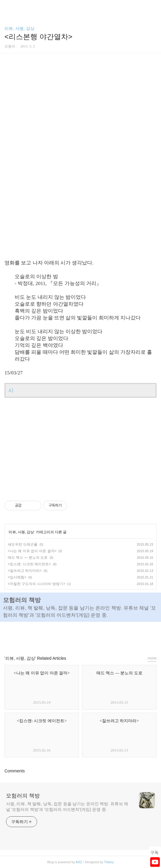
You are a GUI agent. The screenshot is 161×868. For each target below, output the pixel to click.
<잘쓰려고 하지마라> (25, 571)
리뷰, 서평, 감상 (19, 28)
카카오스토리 (80, 636)
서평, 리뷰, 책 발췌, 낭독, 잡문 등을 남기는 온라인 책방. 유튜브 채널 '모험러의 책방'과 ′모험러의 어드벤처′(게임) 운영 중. (67, 807)
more (152, 658)
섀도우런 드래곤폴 (23, 544)
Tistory (109, 862)
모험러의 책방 (23, 796)
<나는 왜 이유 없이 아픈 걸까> (32, 551)
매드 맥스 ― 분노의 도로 (28, 558)
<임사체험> (17, 577)
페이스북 (67, 636)
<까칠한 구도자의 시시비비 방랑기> (37, 584)
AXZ (79, 862)
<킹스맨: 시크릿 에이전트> (29, 564)
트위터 (94, 636)
